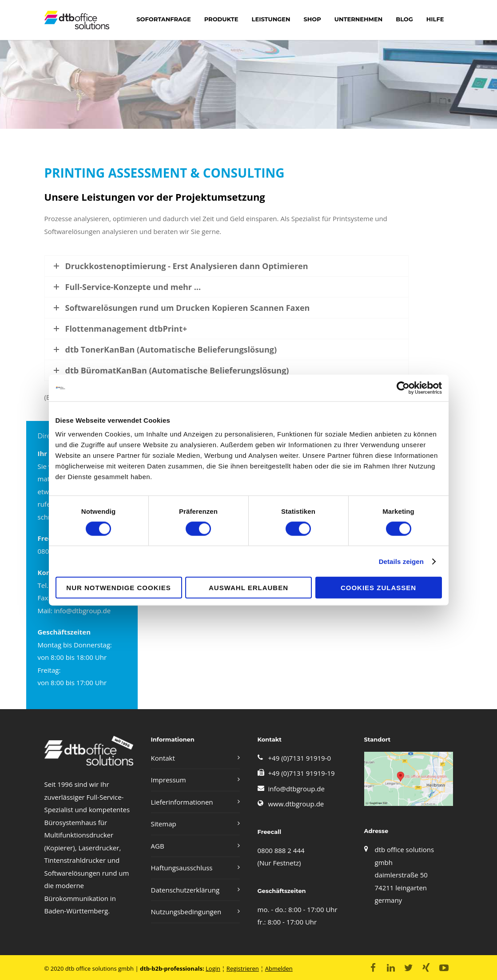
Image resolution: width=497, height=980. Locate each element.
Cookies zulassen (378, 588)
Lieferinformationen (182, 802)
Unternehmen (358, 19)
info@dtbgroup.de (296, 789)
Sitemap (164, 824)
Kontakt (163, 758)
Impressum (169, 780)
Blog (404, 19)
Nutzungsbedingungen (186, 912)
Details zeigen (401, 561)
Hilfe (435, 19)
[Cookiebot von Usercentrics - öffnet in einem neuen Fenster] (403, 388)
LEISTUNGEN (271, 19)
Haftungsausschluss (182, 868)
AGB (158, 846)
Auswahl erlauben (248, 588)
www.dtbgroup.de (296, 804)
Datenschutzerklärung (185, 890)
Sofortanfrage (163, 19)
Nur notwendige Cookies (118, 588)
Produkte (221, 19)
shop (312, 19)
